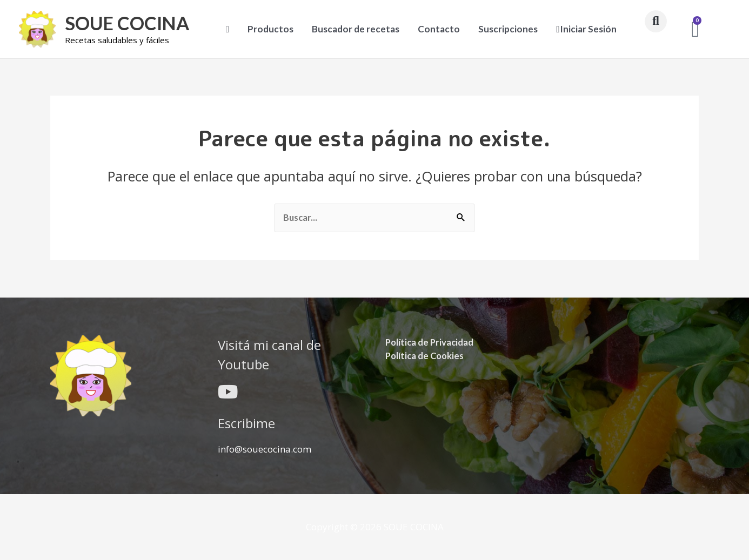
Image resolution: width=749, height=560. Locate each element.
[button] (656, 21)
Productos (270, 29)
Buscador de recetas (356, 29)
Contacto (439, 29)
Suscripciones (508, 29)
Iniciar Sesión (586, 29)
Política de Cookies (426, 355)
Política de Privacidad (431, 342)
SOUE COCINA (129, 23)
